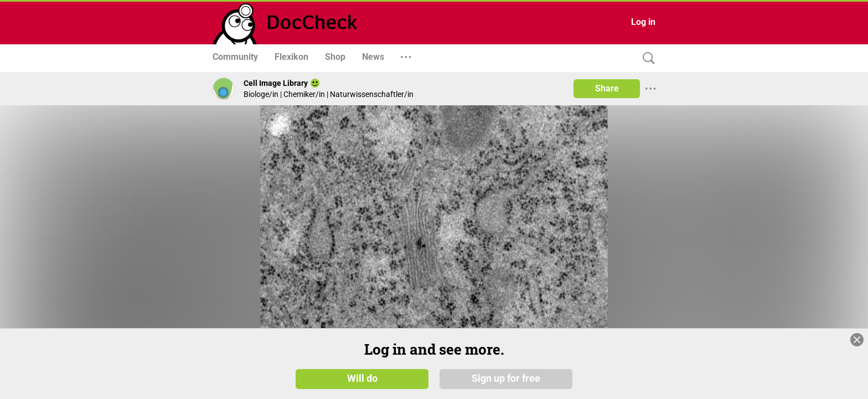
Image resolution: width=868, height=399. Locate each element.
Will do (362, 378)
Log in (643, 22)
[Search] (646, 58)
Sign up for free (506, 378)
